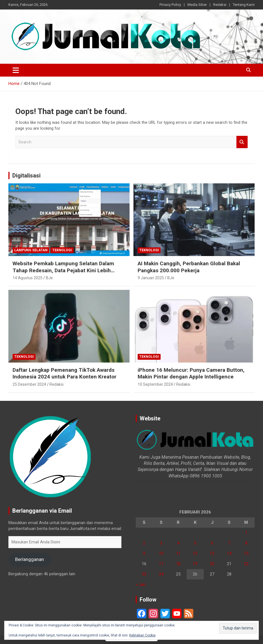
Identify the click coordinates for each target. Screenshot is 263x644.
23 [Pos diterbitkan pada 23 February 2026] (144, 574)
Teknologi (62, 250)
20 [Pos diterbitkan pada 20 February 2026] (212, 564)
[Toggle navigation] (16, 70)
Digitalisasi (26, 176)
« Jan (141, 584)
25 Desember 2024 (29, 384)
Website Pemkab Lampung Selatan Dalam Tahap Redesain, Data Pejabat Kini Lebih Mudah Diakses (63, 270)
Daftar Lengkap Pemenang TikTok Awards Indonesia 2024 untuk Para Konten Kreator (64, 373)
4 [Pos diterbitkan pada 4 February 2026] (178, 543)
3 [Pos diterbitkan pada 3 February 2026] (161, 543)
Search (242, 142)
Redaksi (220, 5)
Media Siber (197, 5)
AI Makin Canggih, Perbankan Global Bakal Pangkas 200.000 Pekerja (189, 267)
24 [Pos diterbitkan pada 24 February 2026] (161, 574)
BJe (49, 278)
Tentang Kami (244, 5)
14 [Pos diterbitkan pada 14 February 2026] (229, 553)
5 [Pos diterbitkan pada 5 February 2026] (195, 543)
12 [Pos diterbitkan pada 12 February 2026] (195, 553)
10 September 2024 (155, 384)
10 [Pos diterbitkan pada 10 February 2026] (161, 553)
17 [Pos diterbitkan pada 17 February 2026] (161, 564)
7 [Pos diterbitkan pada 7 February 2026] (229, 543)
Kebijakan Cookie (142, 635)
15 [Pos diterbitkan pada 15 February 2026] (246, 553)
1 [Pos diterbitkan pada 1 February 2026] (246, 533)
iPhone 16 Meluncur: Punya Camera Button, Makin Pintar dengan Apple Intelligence (191, 373)
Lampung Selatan (31, 250)
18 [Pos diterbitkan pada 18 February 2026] (178, 564)
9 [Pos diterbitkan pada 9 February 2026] (144, 553)
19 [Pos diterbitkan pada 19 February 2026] (195, 564)
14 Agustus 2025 (28, 278)
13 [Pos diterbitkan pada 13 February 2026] (212, 553)
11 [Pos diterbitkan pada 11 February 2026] (178, 553)
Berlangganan (30, 559)
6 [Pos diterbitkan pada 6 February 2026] (212, 543)
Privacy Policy (170, 5)
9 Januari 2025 (151, 278)
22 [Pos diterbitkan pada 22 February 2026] (246, 564)
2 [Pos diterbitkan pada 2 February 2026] (144, 543)
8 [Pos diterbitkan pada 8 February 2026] (246, 543)
